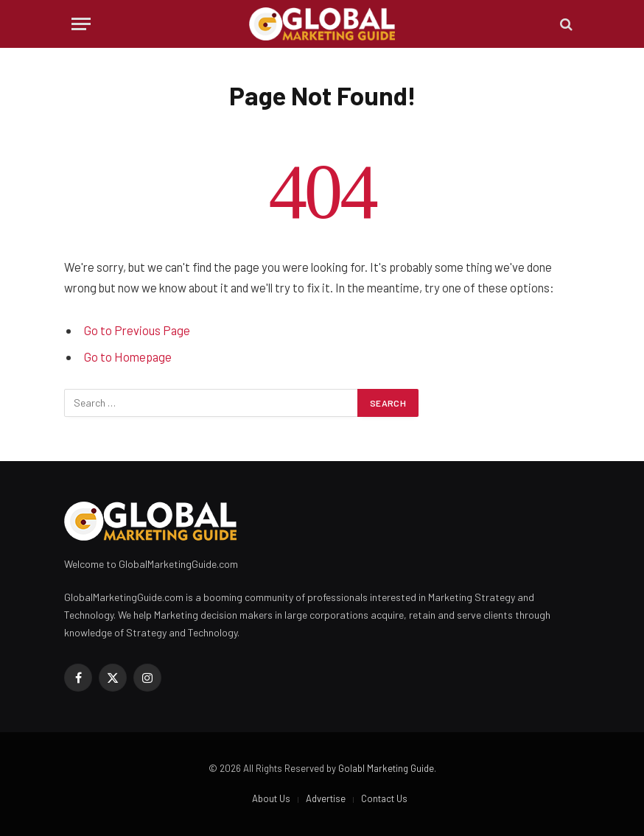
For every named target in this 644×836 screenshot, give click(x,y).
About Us (271, 798)
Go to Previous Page (137, 330)
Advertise (326, 798)
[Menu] (81, 24)
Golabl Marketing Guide (386, 768)
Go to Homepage (128, 356)
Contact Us (384, 798)
